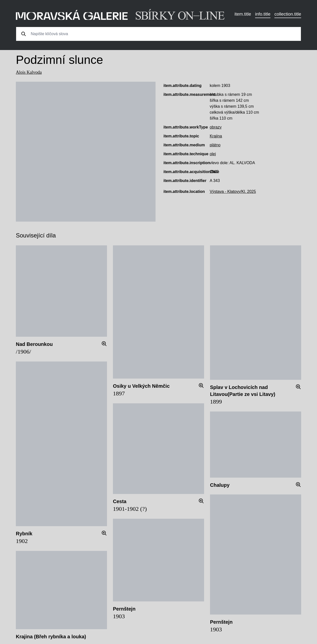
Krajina (216, 136)
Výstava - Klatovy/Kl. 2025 (233, 192)
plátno (215, 145)
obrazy (216, 127)
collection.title (288, 14)
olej (213, 154)
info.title (263, 14)
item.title (243, 14)
